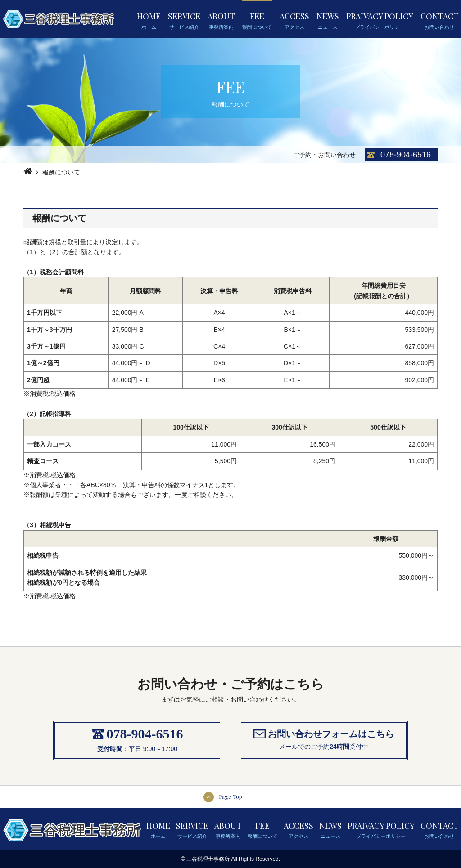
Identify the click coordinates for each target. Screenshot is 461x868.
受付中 (359, 747)
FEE (257, 20)
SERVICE (184, 20)
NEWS (328, 20)
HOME (149, 20)
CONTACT (440, 20)
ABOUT (221, 20)
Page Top (230, 796)
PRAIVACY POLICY (380, 20)
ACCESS (294, 20)
